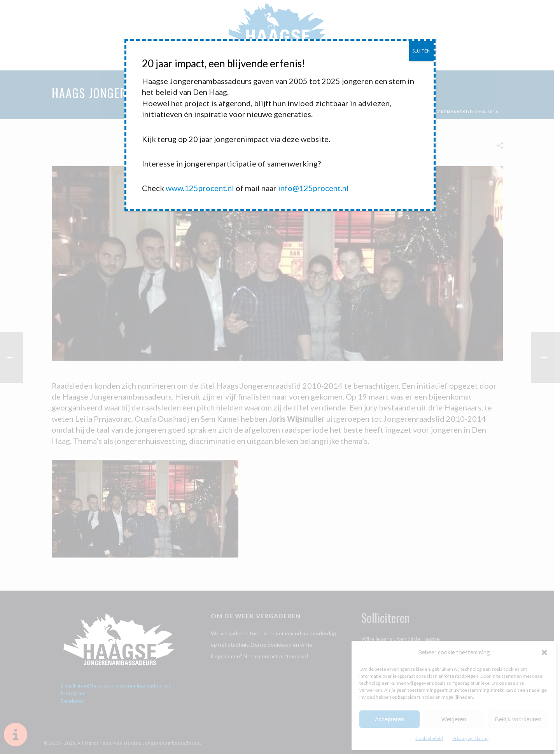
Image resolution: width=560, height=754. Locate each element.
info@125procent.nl (313, 188)
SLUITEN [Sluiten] (421, 51)
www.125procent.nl (200, 188)
